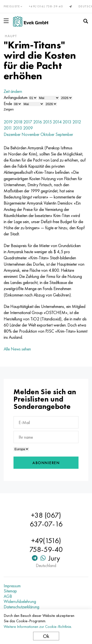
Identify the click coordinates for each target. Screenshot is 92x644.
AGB (8, 596)
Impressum (12, 586)
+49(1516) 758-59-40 (46, 6)
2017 (28, 122)
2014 (57, 122)
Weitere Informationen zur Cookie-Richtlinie (37, 627)
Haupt (11, 36)
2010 (18, 128)
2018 (18, 122)
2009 (28, 128)
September (64, 134)
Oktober (47, 134)
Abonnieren (46, 463)
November (31, 134)
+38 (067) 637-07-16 (46, 520)
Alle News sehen (17, 349)
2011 (8, 128)
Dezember (12, 134)
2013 (67, 122)
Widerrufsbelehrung (20, 601)
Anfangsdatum (16, 97)
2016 (38, 122)
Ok (46, 636)
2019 (8, 122)
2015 (47, 122)
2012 (77, 122)
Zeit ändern (13, 91)
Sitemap (10, 591)
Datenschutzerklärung (21, 607)
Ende (8, 104)
